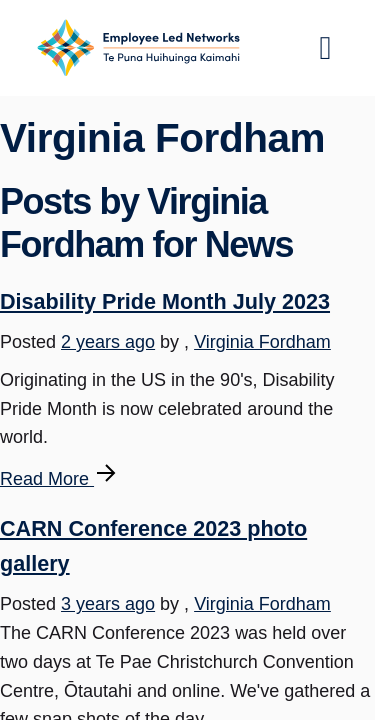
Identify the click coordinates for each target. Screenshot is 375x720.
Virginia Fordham (262, 342)
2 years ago (108, 342)
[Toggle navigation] (326, 48)
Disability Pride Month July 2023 (165, 301)
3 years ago (108, 604)
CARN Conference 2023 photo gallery (153, 546)
